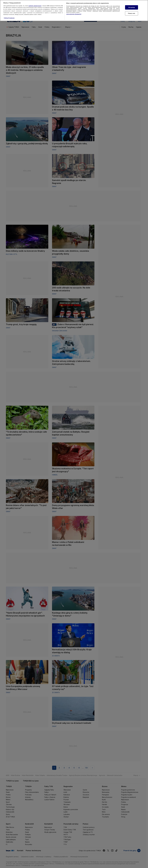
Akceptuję (132, 7)
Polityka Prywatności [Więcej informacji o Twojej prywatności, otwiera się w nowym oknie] (9, 17)
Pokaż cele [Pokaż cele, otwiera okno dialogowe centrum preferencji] (132, 13)
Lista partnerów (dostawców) (74, 14)
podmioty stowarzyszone (35, 5)
